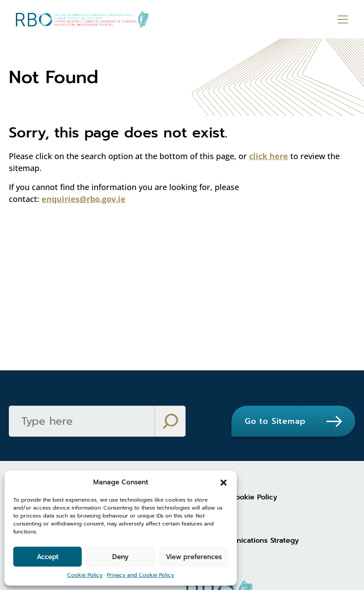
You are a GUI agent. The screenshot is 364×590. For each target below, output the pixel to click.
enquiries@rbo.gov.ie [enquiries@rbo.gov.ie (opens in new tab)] (83, 199)
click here (269, 156)
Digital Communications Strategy (243, 541)
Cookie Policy (85, 575)
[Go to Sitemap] (293, 421)
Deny (120, 557)
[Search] (82, 421)
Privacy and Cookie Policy (140, 575)
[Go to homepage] (82, 19)
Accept (48, 557)
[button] (224, 482)
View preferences (194, 557)
